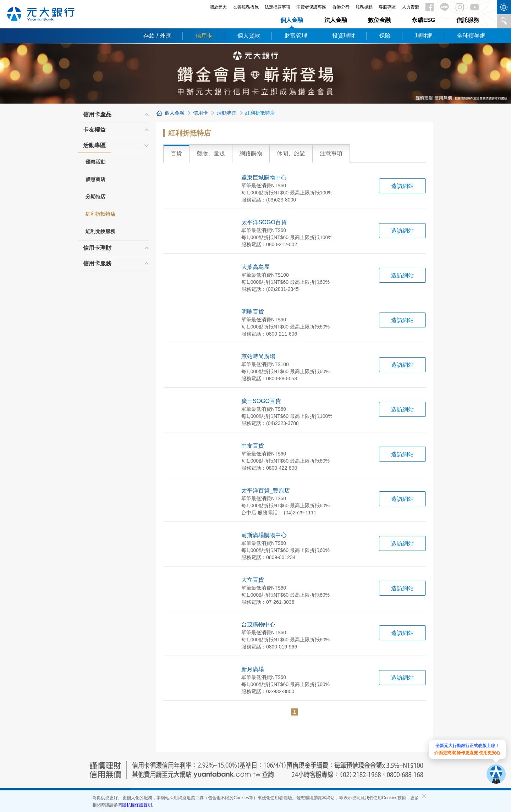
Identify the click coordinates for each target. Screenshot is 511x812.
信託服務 (468, 20)
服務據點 (364, 7)
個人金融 (292, 20)
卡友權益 (94, 130)
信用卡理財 (97, 248)
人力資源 (411, 7)
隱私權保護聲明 (137, 805)
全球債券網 (471, 36)
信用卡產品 (97, 114)
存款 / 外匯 (157, 36)
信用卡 (204, 36)
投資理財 (344, 36)
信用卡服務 (97, 263)
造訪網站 (402, 186)
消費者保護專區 (311, 7)
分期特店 (95, 197)
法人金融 (336, 20)
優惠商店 (95, 179)
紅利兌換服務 (100, 231)
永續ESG (424, 20)
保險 (385, 36)
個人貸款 (249, 36)
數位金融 (379, 20)
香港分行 (341, 7)
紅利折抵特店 (100, 214)
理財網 (424, 36)
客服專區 (387, 7)
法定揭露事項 (278, 7)
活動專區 (94, 148)
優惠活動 (95, 162)
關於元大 (218, 7)
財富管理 (296, 36)
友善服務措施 (246, 7)
